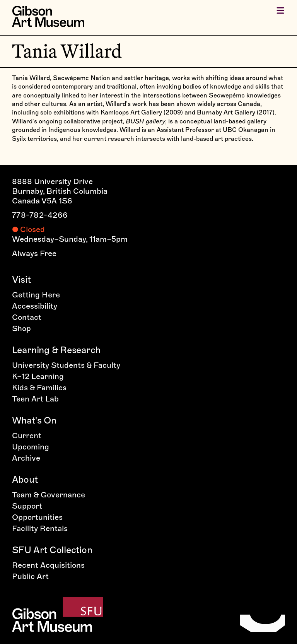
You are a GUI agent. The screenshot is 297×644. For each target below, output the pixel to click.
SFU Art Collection (52, 550)
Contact (27, 317)
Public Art (30, 576)
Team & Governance (49, 495)
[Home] (48, 16)
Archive (26, 458)
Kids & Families (39, 388)
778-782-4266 (40, 215)
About (25, 479)
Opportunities (37, 517)
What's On (34, 420)
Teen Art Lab (35, 399)
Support (27, 506)
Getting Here (36, 295)
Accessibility (35, 306)
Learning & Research (56, 350)
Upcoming (31, 447)
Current (27, 436)
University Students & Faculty (66, 365)
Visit (21, 279)
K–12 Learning (38, 376)
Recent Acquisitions (48, 565)
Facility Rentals (40, 528)
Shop (21, 328)
